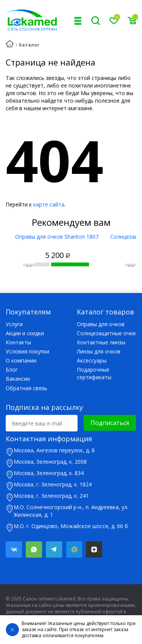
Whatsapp (34, 549)
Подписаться (110, 423)
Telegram (54, 549)
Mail (74, 549)
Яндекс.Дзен (94, 549)
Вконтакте (14, 549)
